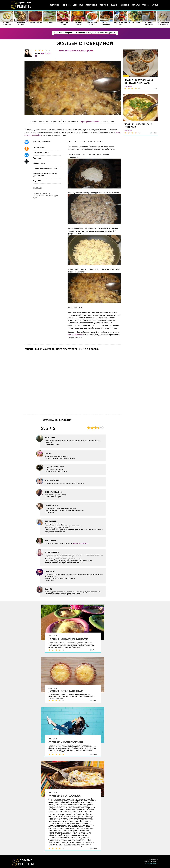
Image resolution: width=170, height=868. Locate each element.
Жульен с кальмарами (66, 742)
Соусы (146, 5)
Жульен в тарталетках (66, 691)
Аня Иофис (46, 53)
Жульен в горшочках (65, 796)
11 (36, 56)
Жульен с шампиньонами (68, 639)
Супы (155, 5)
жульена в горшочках (81, 543)
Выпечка (54, 5)
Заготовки (91, 5)
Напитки (124, 5)
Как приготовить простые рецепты (22, 5)
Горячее (66, 5)
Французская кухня (90, 122)
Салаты (136, 5)
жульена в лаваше (75, 335)
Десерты (78, 5)
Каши (114, 5)
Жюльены (53, 636)
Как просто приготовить (23, 862)
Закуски (104, 5)
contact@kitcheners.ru (152, 863)
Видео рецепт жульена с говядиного (76, 51)
